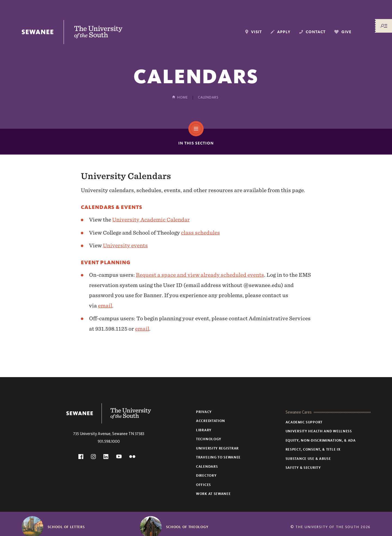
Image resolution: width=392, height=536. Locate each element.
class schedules (200, 233)
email (105, 306)
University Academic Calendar (151, 220)
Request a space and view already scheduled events (200, 275)
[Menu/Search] (384, 26)
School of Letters (66, 527)
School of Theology (187, 527)
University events (125, 245)
